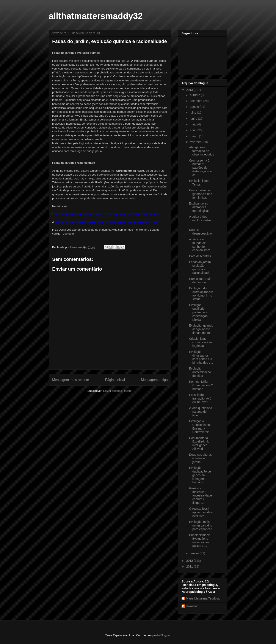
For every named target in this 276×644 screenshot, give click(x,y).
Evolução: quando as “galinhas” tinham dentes (201, 329)
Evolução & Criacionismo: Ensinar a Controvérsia (200, 427)
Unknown (192, 606)
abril (193, 130)
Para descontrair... (201, 256)
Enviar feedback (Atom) (118, 391)
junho (194, 119)
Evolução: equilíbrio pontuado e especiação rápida (198, 312)
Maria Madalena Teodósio (203, 598)
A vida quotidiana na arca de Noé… (201, 412)
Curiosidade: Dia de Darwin (200, 281)
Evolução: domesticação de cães (200, 372)
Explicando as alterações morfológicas (199, 207)
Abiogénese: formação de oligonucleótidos (202, 151)
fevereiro (196, 142)
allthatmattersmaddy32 (96, 16)
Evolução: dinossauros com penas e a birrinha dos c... (201, 357)
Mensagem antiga (154, 380)
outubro (195, 95)
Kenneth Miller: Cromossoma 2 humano (201, 385)
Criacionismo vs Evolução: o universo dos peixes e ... (200, 540)
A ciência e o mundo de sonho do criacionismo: (200, 245)
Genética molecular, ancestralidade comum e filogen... (201, 496)
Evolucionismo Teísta (199, 183)
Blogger (165, 635)
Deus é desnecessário (200, 232)
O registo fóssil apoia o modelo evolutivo (201, 512)
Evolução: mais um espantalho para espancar (201, 525)
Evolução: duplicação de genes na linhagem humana (200, 475)
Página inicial (115, 380)
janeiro (195, 553)
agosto (195, 107)
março (194, 136)
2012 (190, 561)
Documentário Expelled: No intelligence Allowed (199, 443)
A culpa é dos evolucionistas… (200, 220)
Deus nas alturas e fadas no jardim (200, 458)
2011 (190, 566)
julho (193, 113)
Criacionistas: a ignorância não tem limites (201, 194)
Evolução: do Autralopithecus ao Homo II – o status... (201, 294)
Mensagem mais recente (71, 380)
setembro (196, 101)
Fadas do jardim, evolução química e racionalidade (200, 267)
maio (193, 124)
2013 (190, 90)
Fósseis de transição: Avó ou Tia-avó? (200, 398)
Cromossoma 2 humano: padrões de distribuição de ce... (200, 168)
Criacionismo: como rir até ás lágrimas (201, 342)
